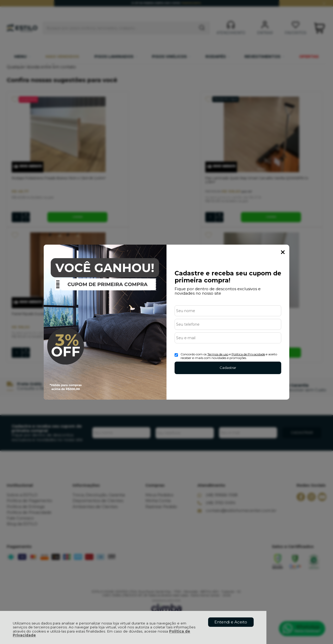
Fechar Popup (283, 252)
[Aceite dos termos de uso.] (176, 355)
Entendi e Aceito (231, 622)
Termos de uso (218, 354)
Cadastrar (228, 368)
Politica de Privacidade (248, 354)
